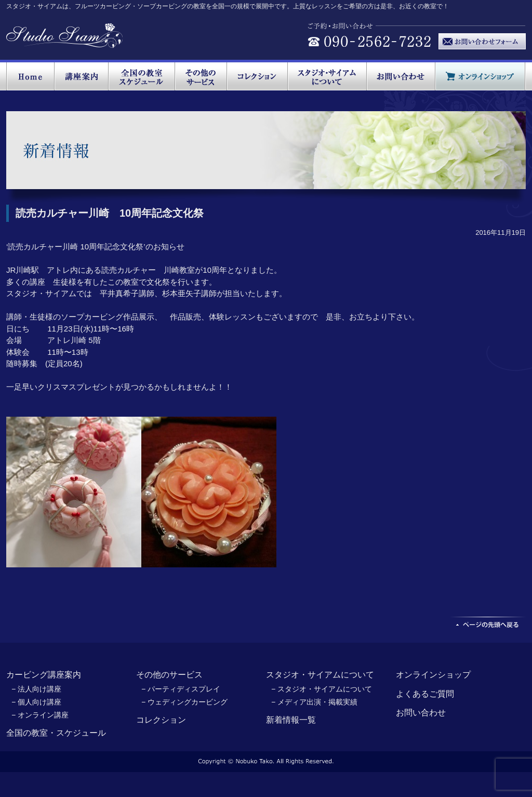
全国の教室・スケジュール (56, 733)
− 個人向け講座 (36, 702)
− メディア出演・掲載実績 (314, 702)
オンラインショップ (433, 675)
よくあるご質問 (425, 694)
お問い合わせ (421, 713)
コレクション (161, 720)
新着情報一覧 (291, 720)
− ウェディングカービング (184, 702)
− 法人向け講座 (36, 689)
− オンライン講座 (40, 715)
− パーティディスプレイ (181, 689)
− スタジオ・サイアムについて (322, 689)
